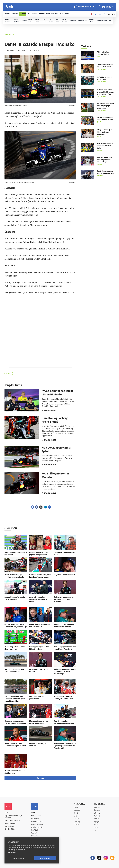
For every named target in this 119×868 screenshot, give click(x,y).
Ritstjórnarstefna (37, 825)
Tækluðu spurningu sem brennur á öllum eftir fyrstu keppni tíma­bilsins (15, 699)
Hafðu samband (37, 822)
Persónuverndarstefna (12, 821)
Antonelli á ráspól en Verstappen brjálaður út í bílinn (39, 600)
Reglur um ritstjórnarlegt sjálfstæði (13, 817)
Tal (95, 831)
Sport (76, 813)
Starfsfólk (35, 830)
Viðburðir (98, 816)
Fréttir (76, 807)
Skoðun (77, 819)
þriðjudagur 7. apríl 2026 (87, 7)
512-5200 (38, 816)
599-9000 (11, 829)
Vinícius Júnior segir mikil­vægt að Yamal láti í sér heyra (105, 160)
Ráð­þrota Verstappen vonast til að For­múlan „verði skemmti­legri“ (65, 672)
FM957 (97, 825)
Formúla (9, 374)
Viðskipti (77, 810)
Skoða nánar (12, 852)
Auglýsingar (35, 819)
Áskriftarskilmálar (37, 827)
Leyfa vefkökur (45, 858)
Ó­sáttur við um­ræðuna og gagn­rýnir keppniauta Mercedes (64, 600)
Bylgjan (97, 822)
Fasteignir (98, 810)
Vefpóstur (35, 836)
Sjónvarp (77, 822)
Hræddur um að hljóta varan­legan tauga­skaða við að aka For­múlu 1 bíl (65, 746)
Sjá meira (40, 778)
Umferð (34, 833)
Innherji (97, 807)
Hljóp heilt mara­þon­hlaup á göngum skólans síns (105, 132)
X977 (96, 828)
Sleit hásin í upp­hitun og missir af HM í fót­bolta (105, 146)
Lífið (75, 816)
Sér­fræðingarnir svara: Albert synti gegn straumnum (106, 106)
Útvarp (76, 825)
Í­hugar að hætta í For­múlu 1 (64, 575)
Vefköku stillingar (19, 858)
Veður (96, 819)
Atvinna (97, 813)
